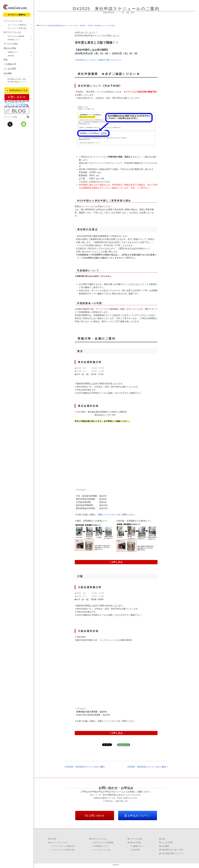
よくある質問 (10, 69)
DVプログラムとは (12, 32)
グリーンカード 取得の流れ (17, 28)
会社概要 (8, 73)
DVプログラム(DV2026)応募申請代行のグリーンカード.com (58, 26)
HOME (54, 839)
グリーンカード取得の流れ (64, 850)
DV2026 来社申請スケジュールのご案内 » (148, 767)
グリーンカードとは (13, 21)
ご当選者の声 (10, 64)
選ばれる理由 (10, 48)
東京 (133, 13)
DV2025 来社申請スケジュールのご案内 (101, 26)
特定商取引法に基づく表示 (17, 79)
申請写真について (14, 40)
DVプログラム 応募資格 (16, 36)
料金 (6, 60)
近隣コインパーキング (108, 515)
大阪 (127, 13)
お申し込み (116, 562)
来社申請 (11, 56)
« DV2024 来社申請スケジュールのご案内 (85, 767)
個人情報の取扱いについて (17, 82)
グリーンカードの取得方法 (17, 25)
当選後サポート (13, 52)
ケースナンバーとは (102, 850)
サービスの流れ (11, 44)
